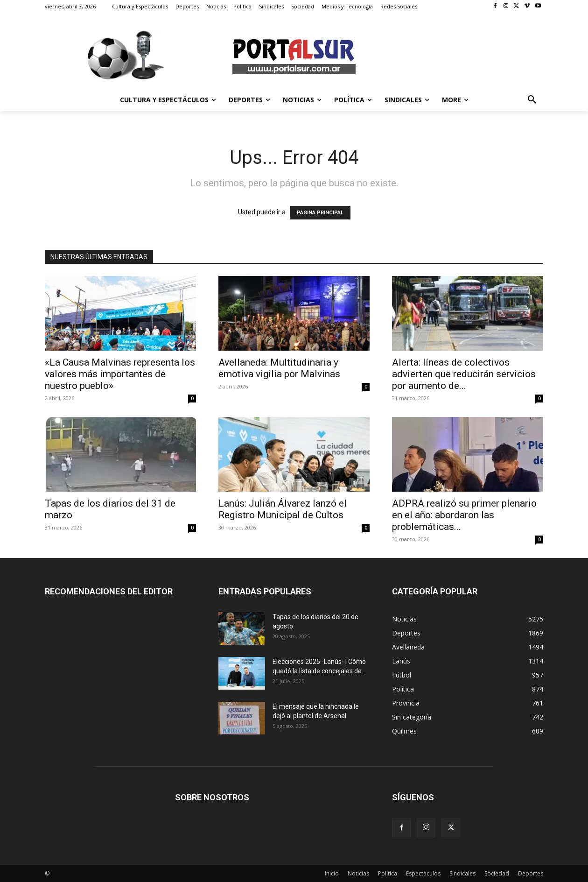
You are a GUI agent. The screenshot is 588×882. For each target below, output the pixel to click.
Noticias (358, 873)
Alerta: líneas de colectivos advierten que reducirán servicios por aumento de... (464, 374)
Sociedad (497, 873)
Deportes (531, 873)
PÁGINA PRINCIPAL (320, 213)
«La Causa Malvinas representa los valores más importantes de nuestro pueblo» (120, 374)
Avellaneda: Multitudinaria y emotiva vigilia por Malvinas (279, 368)
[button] (532, 100)
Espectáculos (423, 873)
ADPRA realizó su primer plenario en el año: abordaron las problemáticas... (464, 515)
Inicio (332, 873)
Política (388, 873)
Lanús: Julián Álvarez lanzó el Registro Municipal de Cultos (283, 509)
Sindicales (462, 873)
